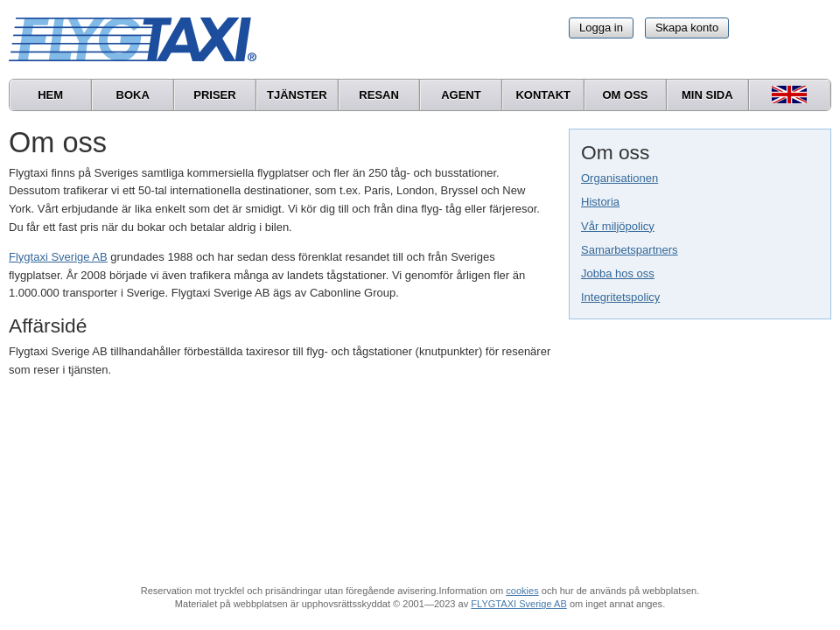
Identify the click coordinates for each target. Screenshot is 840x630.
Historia (600, 202)
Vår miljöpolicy (618, 226)
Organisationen (619, 178)
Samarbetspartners (630, 250)
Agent (461, 95)
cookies (522, 591)
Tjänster (297, 95)
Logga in (601, 28)
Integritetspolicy (620, 297)
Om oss (625, 95)
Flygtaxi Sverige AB (58, 257)
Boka (133, 95)
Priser (214, 95)
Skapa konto (687, 28)
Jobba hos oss (618, 273)
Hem (50, 95)
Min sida (707, 95)
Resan (379, 95)
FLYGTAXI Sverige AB (519, 604)
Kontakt (543, 95)
